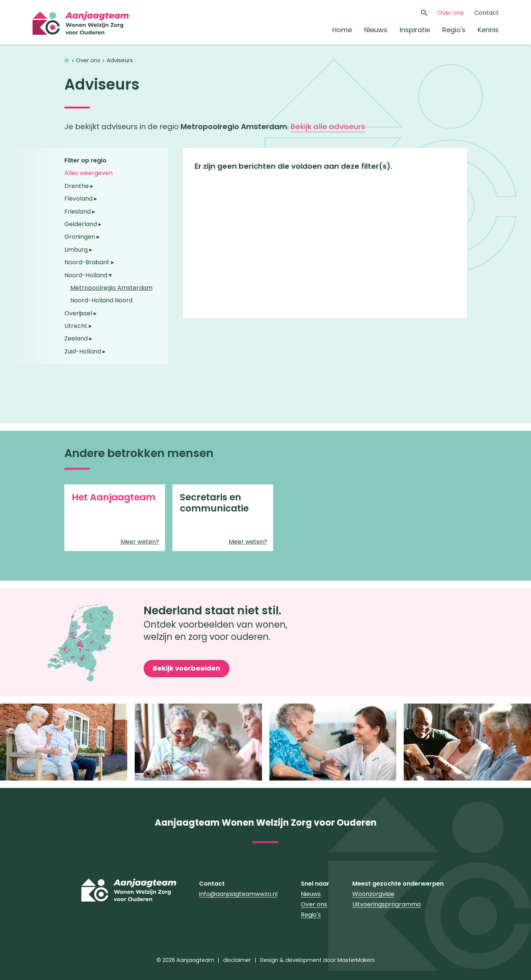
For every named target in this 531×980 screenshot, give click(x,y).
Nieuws (376, 30)
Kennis (488, 30)
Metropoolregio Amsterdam (111, 288)
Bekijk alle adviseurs (328, 127)
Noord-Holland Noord (101, 300)
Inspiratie (415, 30)
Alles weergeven (88, 173)
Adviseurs (120, 60)
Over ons (451, 13)
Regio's (454, 30)
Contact (487, 13)
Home (342, 30)
